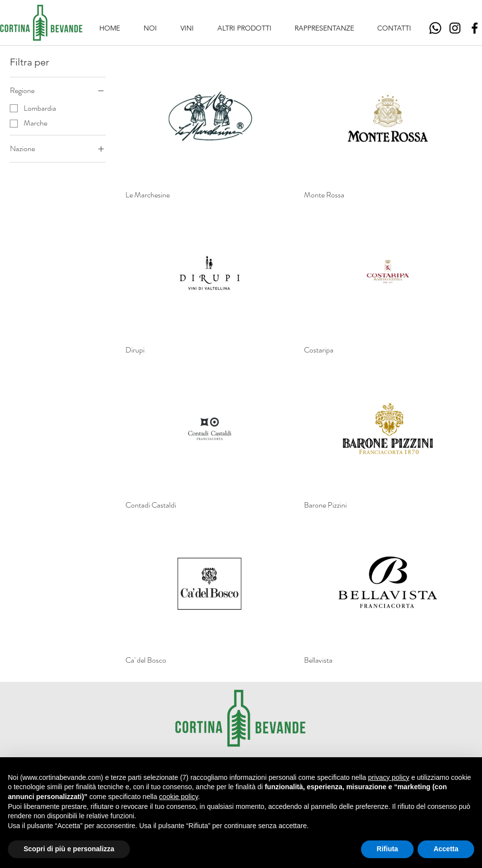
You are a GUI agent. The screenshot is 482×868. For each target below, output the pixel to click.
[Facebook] (475, 28)
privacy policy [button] (389, 777)
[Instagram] (455, 28)
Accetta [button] (446, 849)
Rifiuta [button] (388, 849)
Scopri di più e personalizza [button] (69, 849)
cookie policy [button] (178, 797)
